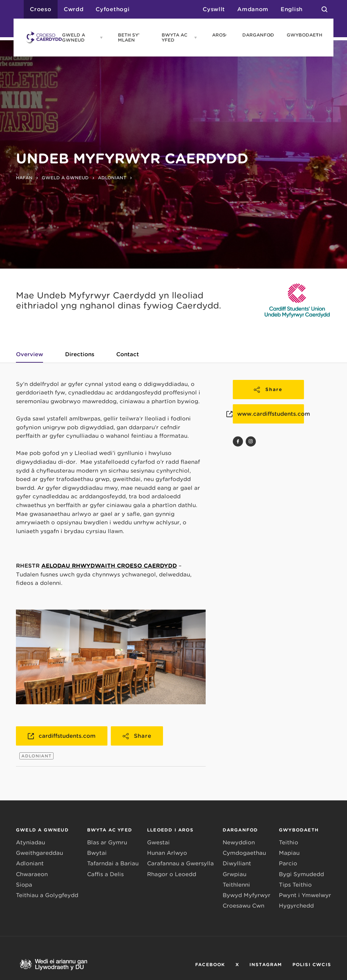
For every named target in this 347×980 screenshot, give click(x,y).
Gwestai (158, 842)
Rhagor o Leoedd (172, 874)
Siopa (24, 885)
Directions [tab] (80, 354)
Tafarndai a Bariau (113, 863)
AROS (216, 35)
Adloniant (30, 863)
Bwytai (97, 853)
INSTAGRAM (266, 965)
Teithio (289, 842)
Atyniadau (30, 842)
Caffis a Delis (105, 874)
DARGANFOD (254, 35)
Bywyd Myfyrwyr (247, 895)
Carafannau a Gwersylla (180, 863)
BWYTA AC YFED (175, 38)
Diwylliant (237, 863)
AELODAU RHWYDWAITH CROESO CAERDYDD (109, 566)
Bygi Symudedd (301, 874)
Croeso (41, 9)
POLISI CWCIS (312, 965)
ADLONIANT (112, 178)
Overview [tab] (29, 354)
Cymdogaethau (244, 853)
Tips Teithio (295, 885)
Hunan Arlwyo (167, 853)
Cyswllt (214, 9)
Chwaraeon (32, 874)
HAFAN (24, 178)
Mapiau (289, 853)
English (292, 9)
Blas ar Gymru (107, 842)
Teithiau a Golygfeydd (47, 895)
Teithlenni (236, 885)
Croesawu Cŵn (243, 906)
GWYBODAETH (299, 35)
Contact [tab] (128, 354)
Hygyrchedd (296, 906)
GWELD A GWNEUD (74, 38)
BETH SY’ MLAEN (129, 38)
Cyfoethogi (113, 9)
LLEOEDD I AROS (170, 830)
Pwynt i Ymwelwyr (305, 895)
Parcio (288, 863)
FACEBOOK (210, 965)
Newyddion (239, 842)
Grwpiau (234, 874)
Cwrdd (74, 9)
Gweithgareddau (39, 853)
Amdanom (253, 9)
